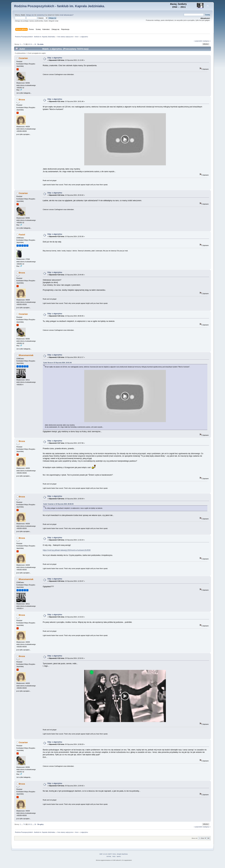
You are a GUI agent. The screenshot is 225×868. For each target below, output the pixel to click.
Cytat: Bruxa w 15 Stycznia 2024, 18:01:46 (57, 364)
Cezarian (23, 58)
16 (35, 44)
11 (31, 44)
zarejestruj (40, 15)
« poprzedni (198, 41)
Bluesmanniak (26, 356)
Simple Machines (122, 857)
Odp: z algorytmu (55, 58)
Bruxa (22, 99)
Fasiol (22, 236)
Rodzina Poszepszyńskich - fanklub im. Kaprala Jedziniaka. (59, 6)
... (22, 44)
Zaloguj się (30, 15)
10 (29, 44)
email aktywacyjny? (67, 15)
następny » (207, 41)
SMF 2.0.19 (103, 857)
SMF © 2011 (112, 857)
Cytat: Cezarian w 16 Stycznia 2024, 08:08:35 (58, 506)
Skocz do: (195, 841)
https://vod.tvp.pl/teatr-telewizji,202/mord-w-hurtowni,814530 (67, 552)
